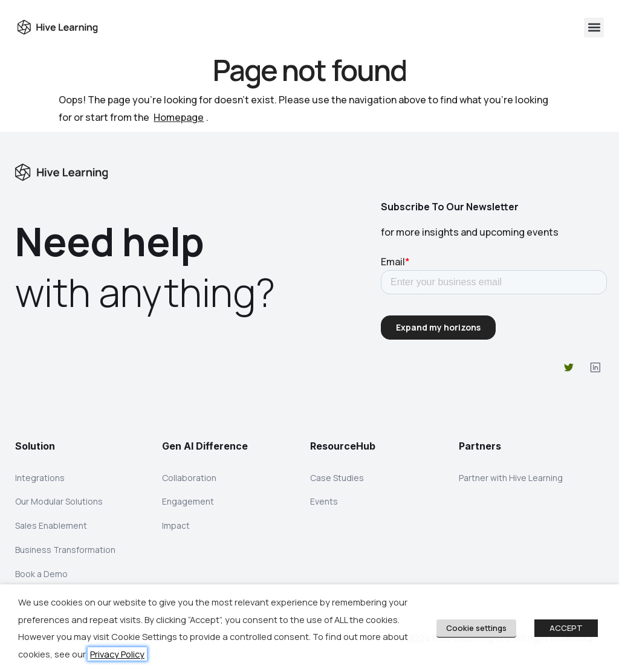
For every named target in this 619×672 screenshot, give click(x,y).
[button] (594, 27)
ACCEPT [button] (566, 628)
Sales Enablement (51, 529)
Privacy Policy (117, 654)
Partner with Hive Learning (511, 478)
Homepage (179, 117)
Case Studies (337, 478)
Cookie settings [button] (476, 628)
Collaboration (189, 478)
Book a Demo (41, 580)
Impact (176, 529)
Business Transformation (65, 554)
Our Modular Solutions (59, 504)
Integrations (40, 478)
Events (324, 504)
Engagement (188, 504)
